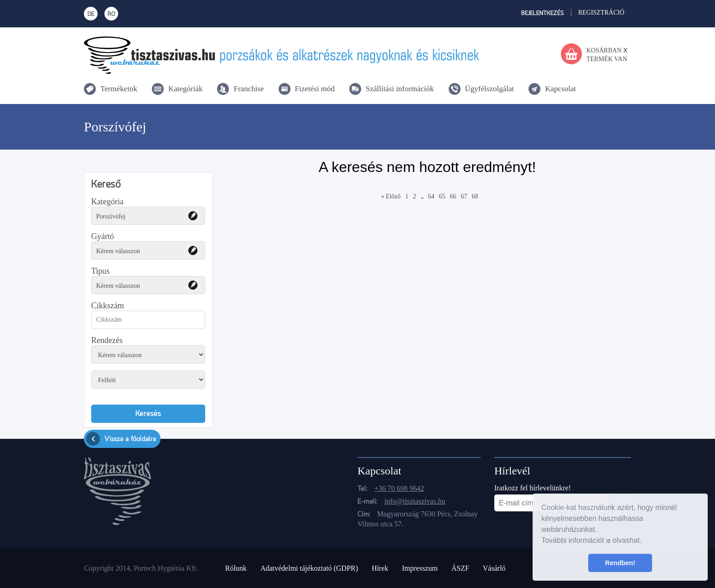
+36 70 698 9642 (399, 488)
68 (475, 196)
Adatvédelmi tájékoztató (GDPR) (309, 568)
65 (442, 196)
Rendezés (107, 340)
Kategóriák (186, 89)
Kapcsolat (560, 89)
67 (464, 196)
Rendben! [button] (620, 563)
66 (453, 196)
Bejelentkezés (543, 13)
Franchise (249, 89)
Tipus (100, 271)
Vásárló (494, 568)
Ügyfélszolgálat (490, 89)
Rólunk (236, 568)
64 (431, 196)
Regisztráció (601, 13)
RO (111, 14)
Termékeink (119, 89)
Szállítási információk (400, 89)
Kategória (107, 202)
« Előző (391, 196)
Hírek (380, 568)
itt (608, 541)
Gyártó (103, 236)
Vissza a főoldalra (121, 439)
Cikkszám (108, 306)
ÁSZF (460, 568)
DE (91, 14)
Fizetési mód (315, 89)
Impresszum (420, 568)
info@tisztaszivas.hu (415, 501)
